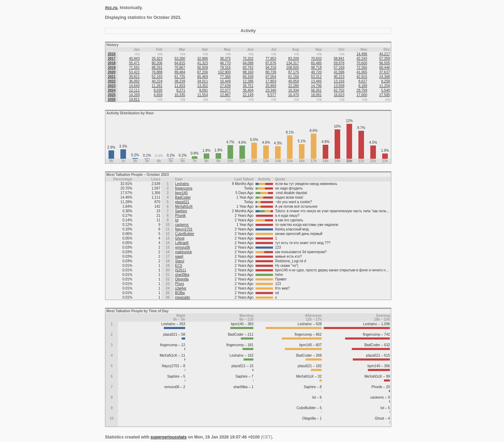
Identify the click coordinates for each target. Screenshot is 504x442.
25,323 (157, 59)
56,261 (316, 90)
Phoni (180, 284)
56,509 (202, 68)
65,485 (316, 63)
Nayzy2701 (184, 229)
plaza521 (182, 202)
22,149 (248, 95)
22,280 (293, 86)
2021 (112, 77)
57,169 (339, 68)
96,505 (384, 63)
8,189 (363, 86)
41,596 (339, 72)
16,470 (293, 95)
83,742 (248, 68)
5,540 (386, 90)
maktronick (183, 252)
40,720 (316, 72)
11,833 (180, 86)
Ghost (180, 238)
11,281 (157, 86)
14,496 (362, 54)
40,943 (134, 59)
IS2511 (181, 270)
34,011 (202, 81)
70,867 (180, 68)
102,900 (224, 72)
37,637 (384, 72)
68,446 (384, 68)
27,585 (384, 95)
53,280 (180, 59)
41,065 (362, 72)
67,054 (271, 77)
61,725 (180, 77)
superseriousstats (169, 437)
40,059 (293, 81)
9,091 (204, 90)
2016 (112, 54)
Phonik (180, 216)
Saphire (181, 211)
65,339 (248, 77)
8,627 (363, 81)
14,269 (134, 95)
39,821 (134, 77)
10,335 (180, 95)
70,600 (362, 63)
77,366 (225, 77)
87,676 (271, 63)
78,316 (225, 68)
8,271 (181, 90)
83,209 (293, 59)
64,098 (248, 63)
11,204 (384, 86)
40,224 (157, 81)
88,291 (157, 68)
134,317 (293, 63)
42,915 (362, 77)
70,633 (316, 59)
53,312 (316, 77)
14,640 (134, 86)
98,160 (248, 72)
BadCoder (183, 197)
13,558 (339, 86)
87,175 (293, 72)
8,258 (386, 81)
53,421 (134, 72)
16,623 (339, 95)
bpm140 (181, 193)
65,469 (202, 77)
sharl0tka (182, 275)
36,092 (134, 81)
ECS (179, 266)
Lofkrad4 (182, 243)
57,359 (384, 59)
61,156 (293, 77)
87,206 (202, 72)
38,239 (180, 81)
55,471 (134, 63)
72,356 (362, 68)
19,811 (134, 99)
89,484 (180, 72)
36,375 (225, 59)
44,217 (384, 54)
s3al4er (181, 288)
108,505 (293, 68)
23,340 (271, 90)
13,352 (202, 86)
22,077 (225, 90)
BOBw (180, 293)
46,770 (225, 63)
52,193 (157, 77)
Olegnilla (182, 279)
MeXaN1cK (184, 206)
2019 (112, 68)
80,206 (157, 63)
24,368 (384, 77)
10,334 (293, 90)
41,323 (202, 63)
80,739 (271, 72)
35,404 (248, 90)
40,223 (339, 77)
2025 (112, 95)
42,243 (362, 59)
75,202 (248, 59)
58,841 (339, 59)
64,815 (180, 63)
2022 (112, 81)
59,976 (339, 63)
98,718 (316, 68)
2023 (112, 86)
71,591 (134, 68)
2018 (112, 63)
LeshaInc (182, 184)
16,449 (225, 81)
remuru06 (183, 247)
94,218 (271, 68)
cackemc (182, 225)
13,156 (339, 81)
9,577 (272, 95)
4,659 (158, 95)
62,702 (339, 90)
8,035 (158, 90)
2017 (112, 59)
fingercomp (184, 188)
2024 (112, 90)
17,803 (271, 81)
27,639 (225, 86)
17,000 (362, 95)
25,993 (271, 86)
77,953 (271, 59)
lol (177, 220)
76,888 (157, 72)
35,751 (248, 86)
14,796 (316, 86)
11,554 (202, 95)
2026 (112, 99)
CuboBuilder (185, 234)
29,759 (362, 90)
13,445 (316, 81)
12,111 (134, 90)
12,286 (248, 81)
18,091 (316, 95)
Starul (180, 261)
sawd (179, 256)
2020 (112, 72)
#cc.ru (111, 8)
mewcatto (183, 297)
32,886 (202, 59)
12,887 (225, 95)
